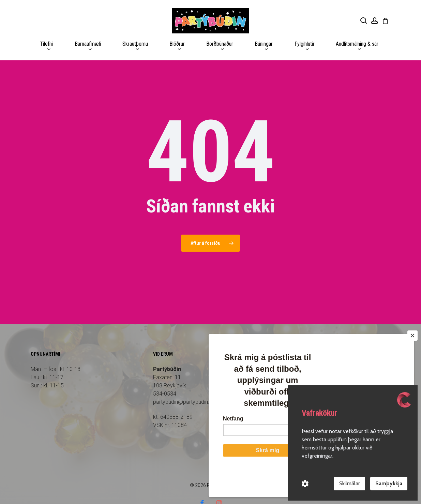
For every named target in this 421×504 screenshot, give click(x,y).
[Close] (412, 362)
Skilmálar (350, 483)
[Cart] (385, 21)
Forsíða (285, 350)
